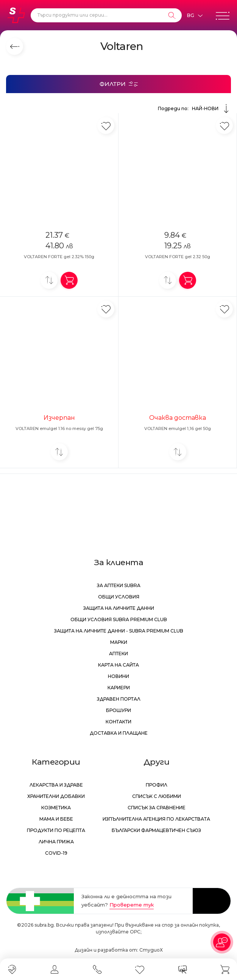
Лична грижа (56, 842)
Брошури (118, 710)
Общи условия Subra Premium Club (119, 619)
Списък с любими (157, 796)
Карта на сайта (118, 665)
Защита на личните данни (119, 608)
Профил (157, 785)
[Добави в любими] (106, 125)
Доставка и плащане (119, 733)
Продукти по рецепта (56, 830)
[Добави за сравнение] (49, 280)
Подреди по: (194, 109)
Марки (119, 642)
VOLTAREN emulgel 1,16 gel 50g (178, 428)
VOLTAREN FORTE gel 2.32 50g (178, 257)
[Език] (195, 16)
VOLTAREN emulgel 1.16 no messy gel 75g (59, 428)
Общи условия (119, 597)
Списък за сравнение (157, 808)
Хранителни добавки (56, 796)
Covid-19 (56, 853)
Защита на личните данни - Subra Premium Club (119, 631)
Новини (118, 676)
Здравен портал (119, 699)
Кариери (119, 688)
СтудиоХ (151, 950)
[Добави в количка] (69, 280)
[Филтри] (118, 84)
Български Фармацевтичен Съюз (156, 830)
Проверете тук (132, 905)
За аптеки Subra (119, 585)
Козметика (56, 808)
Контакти (118, 722)
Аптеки (118, 654)
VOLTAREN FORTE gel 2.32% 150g (59, 257)
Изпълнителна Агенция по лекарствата (156, 819)
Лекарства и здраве (56, 785)
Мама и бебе (56, 819)
